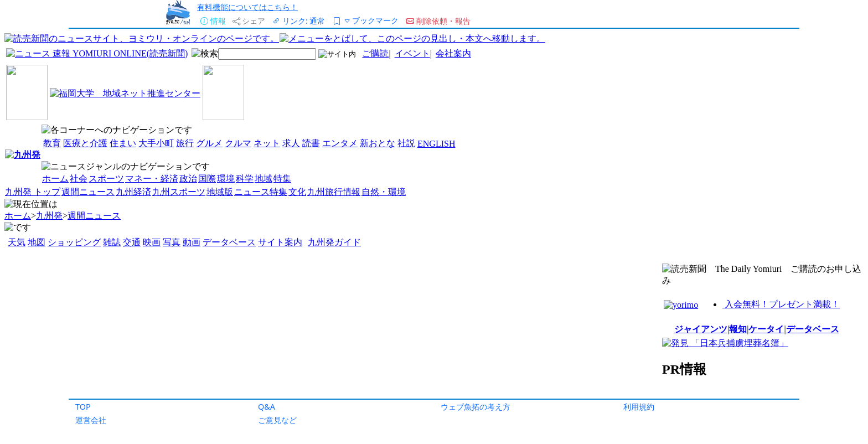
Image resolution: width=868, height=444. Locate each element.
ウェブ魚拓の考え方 (476, 407)
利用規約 (639, 407)
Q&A (267, 407)
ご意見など (277, 420)
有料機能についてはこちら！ (247, 7)
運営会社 (91, 420)
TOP (83, 407)
